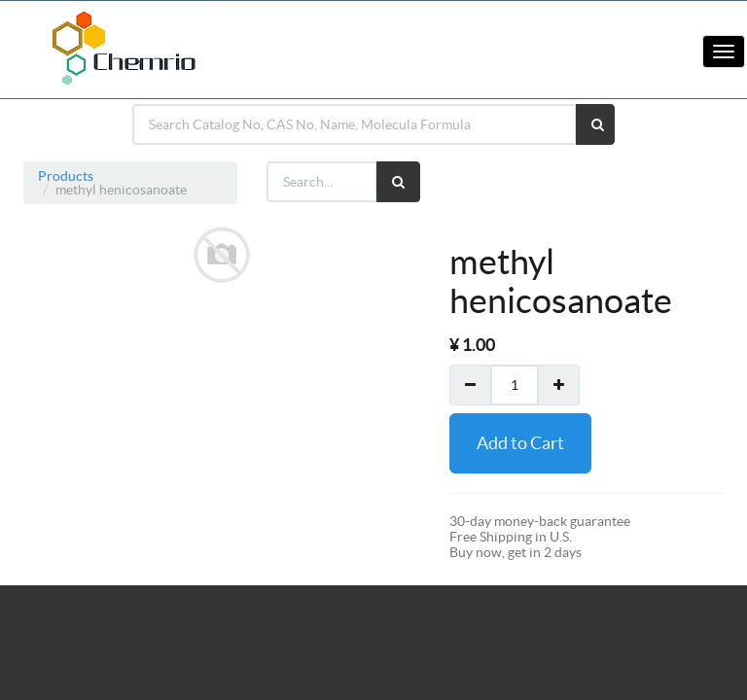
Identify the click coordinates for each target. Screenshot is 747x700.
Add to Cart (520, 443)
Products (66, 176)
